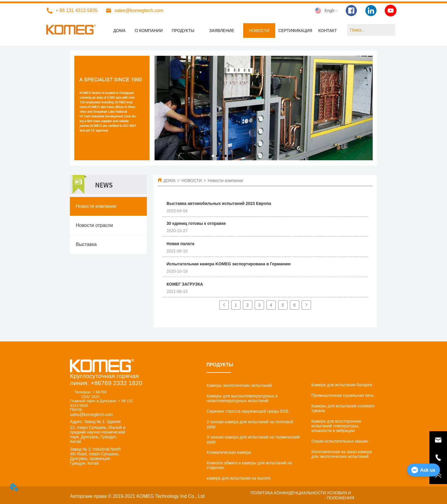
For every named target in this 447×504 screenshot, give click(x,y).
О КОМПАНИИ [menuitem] (149, 31)
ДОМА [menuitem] (119, 31)
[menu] (224, 31)
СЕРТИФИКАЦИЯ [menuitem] (295, 31)
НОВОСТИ (192, 181)
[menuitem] (183, 31)
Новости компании (225, 181)
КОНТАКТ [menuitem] (328, 31)
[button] (183, 31)
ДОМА (169, 181)
